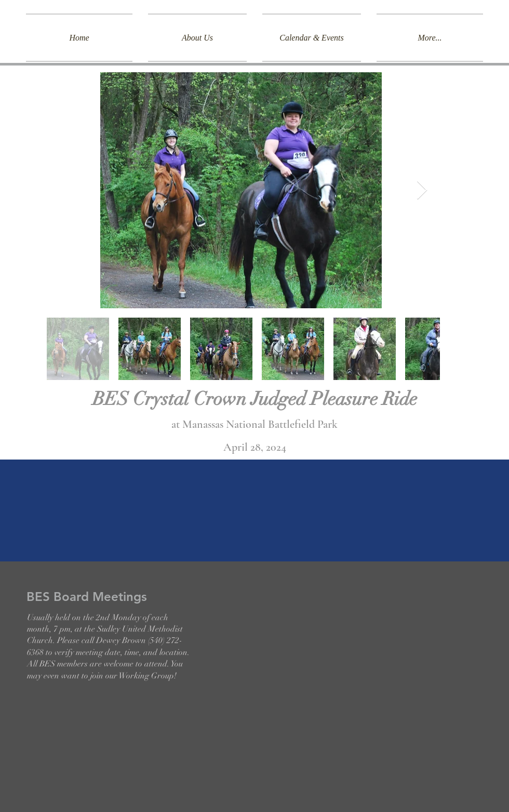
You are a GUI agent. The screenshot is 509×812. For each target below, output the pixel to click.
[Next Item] (422, 191)
